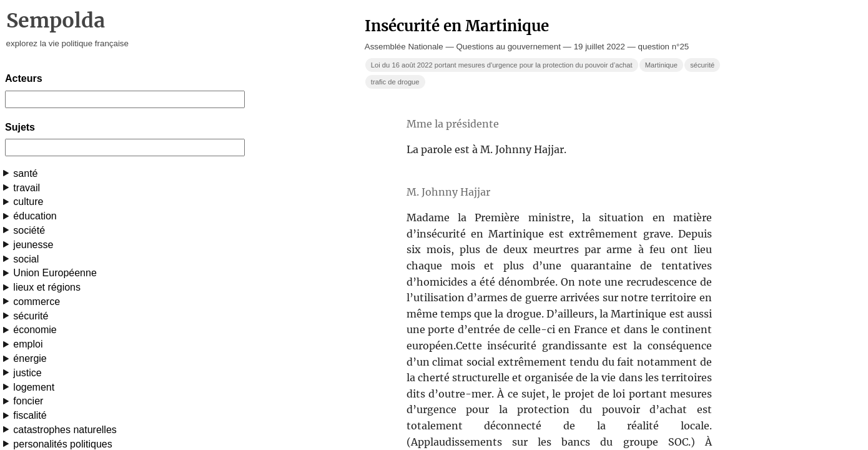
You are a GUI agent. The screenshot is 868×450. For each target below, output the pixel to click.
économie (35, 330)
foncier (28, 401)
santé (25, 173)
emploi (28, 344)
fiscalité (30, 415)
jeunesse (33, 245)
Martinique (661, 65)
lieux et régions (47, 287)
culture (28, 202)
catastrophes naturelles (65, 430)
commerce (37, 302)
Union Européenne (55, 273)
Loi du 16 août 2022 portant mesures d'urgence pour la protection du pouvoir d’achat (502, 65)
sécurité (31, 316)
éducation (35, 216)
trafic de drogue (395, 82)
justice (27, 373)
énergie (30, 358)
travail (27, 188)
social (26, 259)
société (29, 230)
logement (34, 387)
